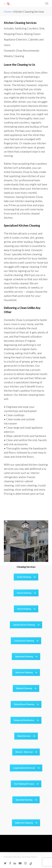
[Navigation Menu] (47, 3)
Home (7, 12)
